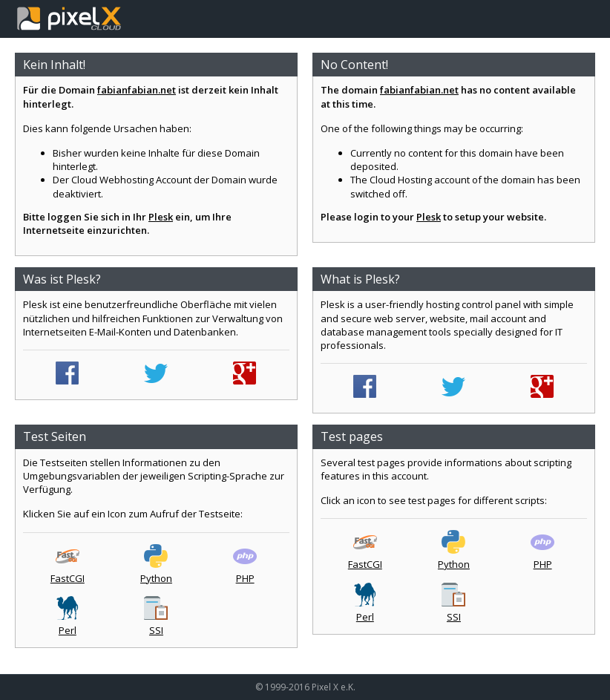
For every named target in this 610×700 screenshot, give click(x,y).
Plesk (161, 217)
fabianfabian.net (137, 90)
